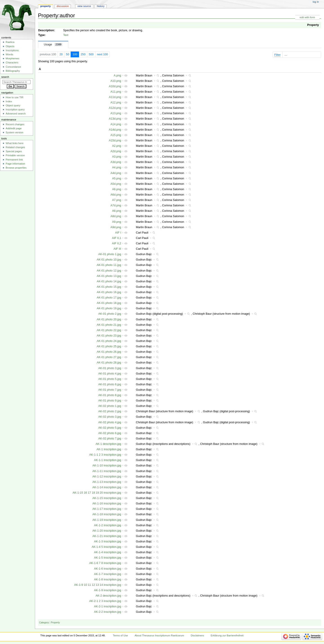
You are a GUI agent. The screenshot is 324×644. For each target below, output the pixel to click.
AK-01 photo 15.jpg (109, 287)
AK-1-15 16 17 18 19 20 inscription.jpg (97, 493)
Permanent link (14, 160)
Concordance (13, 67)
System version (14, 132)
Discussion (63, 6)
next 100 (102, 54)
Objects (10, 46)
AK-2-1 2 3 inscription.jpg (105, 601)
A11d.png (115, 97)
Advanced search (16, 114)
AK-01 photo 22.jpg (109, 330)
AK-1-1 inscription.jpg (108, 460)
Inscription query (15, 109)
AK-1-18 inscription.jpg (107, 514)
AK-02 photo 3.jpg (110, 417)
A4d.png (116, 173)
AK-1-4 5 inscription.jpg (106, 547)
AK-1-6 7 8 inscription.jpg (105, 563)
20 (61, 54)
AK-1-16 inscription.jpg (107, 504)
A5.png (117, 178)
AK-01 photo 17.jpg (109, 298)
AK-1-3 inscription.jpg (108, 541)
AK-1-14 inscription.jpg (107, 487)
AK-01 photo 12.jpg (109, 271)
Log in (316, 2)
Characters (12, 62)
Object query (13, 105)
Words (9, 54)
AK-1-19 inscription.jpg (107, 520)
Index (9, 101)
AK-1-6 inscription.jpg (108, 569)
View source (84, 6)
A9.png (117, 222)
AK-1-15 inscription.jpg (107, 498)
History (101, 6)
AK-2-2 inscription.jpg (108, 612)
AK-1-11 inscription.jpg (107, 471)
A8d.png (116, 216)
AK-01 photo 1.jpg (110, 254)
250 (83, 54)
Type (42, 35)
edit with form (307, 17)
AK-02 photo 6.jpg (110, 433)
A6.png (117, 189)
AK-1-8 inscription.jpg (108, 579)
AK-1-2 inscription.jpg (108, 525)
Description (46, 30)
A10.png (116, 81)
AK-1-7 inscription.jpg (108, 574)
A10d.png (115, 86)
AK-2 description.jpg (108, 596)
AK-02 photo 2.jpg (110, 411)
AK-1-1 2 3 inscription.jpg (105, 455)
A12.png (116, 103)
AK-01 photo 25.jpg (109, 346)
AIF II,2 (116, 243)
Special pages (14, 151)
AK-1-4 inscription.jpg (108, 552)
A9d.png (116, 227)
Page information (15, 164)
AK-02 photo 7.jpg (110, 439)
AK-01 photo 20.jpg (109, 319)
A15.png (116, 135)
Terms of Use (120, 635)
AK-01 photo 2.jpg (110, 314)
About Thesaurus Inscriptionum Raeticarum (159, 635)
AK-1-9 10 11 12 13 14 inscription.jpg (98, 585)
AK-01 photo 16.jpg (109, 292)
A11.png (116, 92)
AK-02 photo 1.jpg (110, 406)
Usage (53, 45)
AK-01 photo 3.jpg (110, 368)
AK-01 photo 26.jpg (109, 352)
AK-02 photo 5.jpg (110, 428)
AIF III (117, 249)
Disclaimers (197, 635)
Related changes (15, 147)
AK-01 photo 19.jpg (109, 308)
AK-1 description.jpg (108, 444)
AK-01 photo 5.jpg (110, 379)
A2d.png (116, 151)
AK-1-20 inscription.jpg (107, 531)
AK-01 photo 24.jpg (109, 341)
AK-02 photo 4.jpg (110, 422)
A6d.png (116, 195)
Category (44, 622)
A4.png (117, 167)
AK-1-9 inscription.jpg (108, 590)
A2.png (117, 146)
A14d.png (115, 130)
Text (66, 35)
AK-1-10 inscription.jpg (107, 466)
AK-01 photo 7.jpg (110, 390)
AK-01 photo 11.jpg (109, 265)
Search (5, 77)
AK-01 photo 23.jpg (109, 336)
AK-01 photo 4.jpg (110, 374)
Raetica (10, 42)
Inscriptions (12, 50)
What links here (15, 143)
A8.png (117, 211)
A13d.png (115, 119)
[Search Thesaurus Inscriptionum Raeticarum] (17, 82)
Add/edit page (14, 128)
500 (91, 54)
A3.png (117, 157)
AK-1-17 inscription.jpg (107, 509)
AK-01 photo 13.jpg (109, 276)
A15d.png (115, 140)
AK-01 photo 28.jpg (109, 363)
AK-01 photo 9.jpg (110, 401)
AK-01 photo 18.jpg (109, 303)
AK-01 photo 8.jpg (110, 395)
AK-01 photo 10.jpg (109, 260)
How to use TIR (15, 97)
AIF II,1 (116, 238)
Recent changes (15, 124)
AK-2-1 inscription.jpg (108, 606)
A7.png (117, 200)
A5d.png (116, 184)
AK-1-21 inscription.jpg (107, 536)
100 (75, 54)
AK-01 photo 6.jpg (110, 384)
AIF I (118, 233)
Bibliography (13, 71)
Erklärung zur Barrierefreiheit (227, 635)
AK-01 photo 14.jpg (109, 281)
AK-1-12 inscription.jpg (107, 477)
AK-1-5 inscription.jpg (108, 558)
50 (67, 54)
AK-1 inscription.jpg (109, 449)
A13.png (116, 113)
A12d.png (115, 108)
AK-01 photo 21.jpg (109, 325)
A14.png (116, 124)
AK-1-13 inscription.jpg (107, 482)
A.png (117, 76)
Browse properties (16, 168)
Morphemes (12, 58)
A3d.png (116, 162)
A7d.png (116, 205)
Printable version (15, 155)
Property (313, 25)
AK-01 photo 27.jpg (109, 357)
